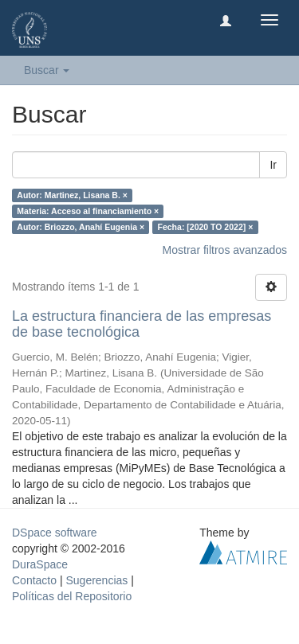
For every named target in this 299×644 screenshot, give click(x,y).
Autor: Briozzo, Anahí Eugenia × (81, 227)
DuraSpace (40, 564)
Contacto (34, 580)
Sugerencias (96, 580)
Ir (273, 165)
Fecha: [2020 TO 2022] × (206, 227)
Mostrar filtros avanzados (225, 250)
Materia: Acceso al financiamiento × (88, 211)
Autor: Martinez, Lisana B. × (72, 195)
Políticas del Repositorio (72, 596)
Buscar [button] (47, 70)
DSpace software (55, 533)
